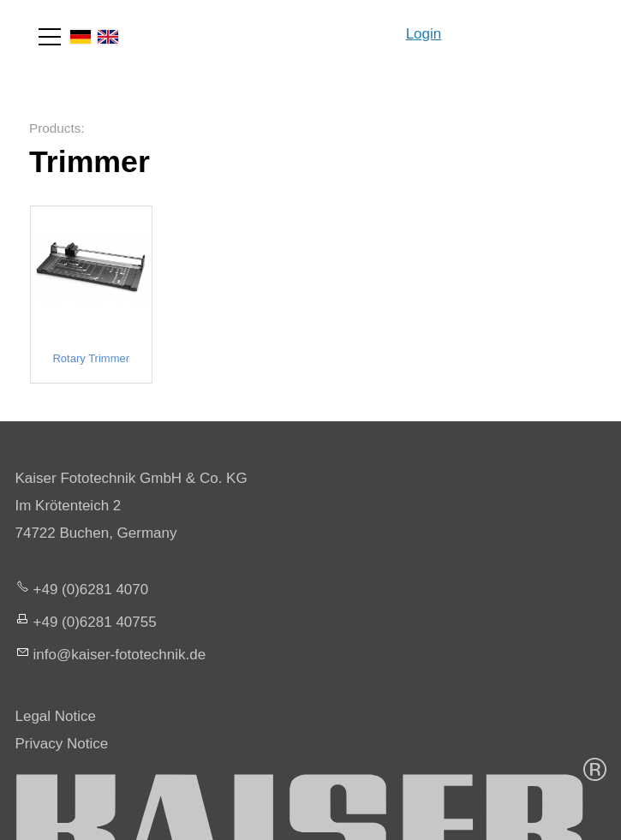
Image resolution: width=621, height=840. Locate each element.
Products (55, 128)
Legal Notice (56, 716)
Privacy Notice (62, 744)
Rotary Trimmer (91, 359)
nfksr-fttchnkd (120, 655)
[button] (50, 37)
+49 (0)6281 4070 (91, 590)
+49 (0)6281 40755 (95, 622)
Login (424, 34)
